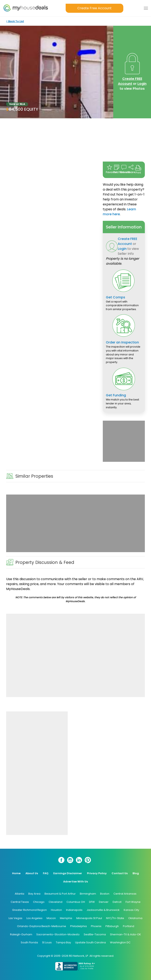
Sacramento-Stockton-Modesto (58, 934)
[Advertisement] (124, 441)
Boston (105, 894)
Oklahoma (135, 918)
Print (138, 169)
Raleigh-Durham (21, 934)
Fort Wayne (133, 902)
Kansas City (131, 910)
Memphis (66, 918)
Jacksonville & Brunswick (103, 910)
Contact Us (120, 873)
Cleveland (55, 902)
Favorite (109, 169)
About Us (32, 873)
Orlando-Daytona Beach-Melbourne (42, 926)
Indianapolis (74, 910)
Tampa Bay (63, 942)
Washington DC (120, 942)
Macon (51, 918)
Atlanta (19, 894)
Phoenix (96, 926)
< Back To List (15, 21)
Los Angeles (34, 918)
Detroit (117, 902)
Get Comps (116, 297)
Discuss (124, 169)
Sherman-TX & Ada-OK (125, 934)
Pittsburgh (112, 926)
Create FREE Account (130, 81)
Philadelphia (78, 926)
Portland (129, 926)
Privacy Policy (97, 873)
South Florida (29, 942)
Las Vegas (15, 918)
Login (142, 84)
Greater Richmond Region (29, 910)
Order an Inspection (122, 342)
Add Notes (117, 169)
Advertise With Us (75, 882)
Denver (104, 902)
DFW (92, 902)
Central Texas (20, 902)
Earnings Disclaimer (68, 873)
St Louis (47, 942)
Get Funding (116, 395)
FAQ (46, 873)
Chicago (39, 902)
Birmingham (88, 894)
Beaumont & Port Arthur (60, 894)
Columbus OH (76, 902)
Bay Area (34, 894)
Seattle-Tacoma (95, 934)
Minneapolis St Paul (89, 918)
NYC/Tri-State (115, 918)
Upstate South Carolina (90, 942)
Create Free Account (94, 8)
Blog (136, 873)
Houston (56, 910)
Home (16, 873)
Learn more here (119, 212)
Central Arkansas (125, 894)
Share (131, 169)
